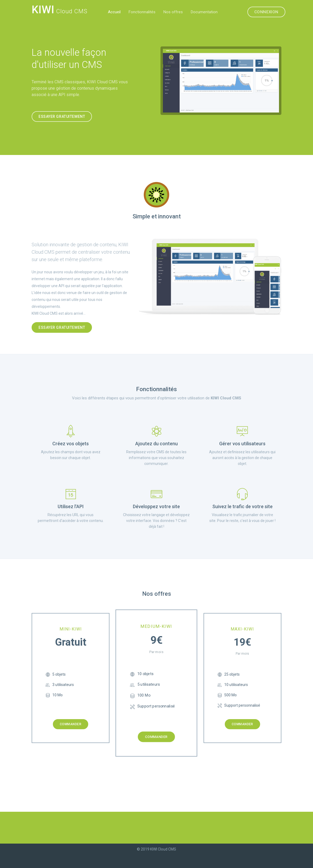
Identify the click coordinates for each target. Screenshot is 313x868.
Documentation (204, 12)
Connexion (266, 12)
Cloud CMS (60, 11)
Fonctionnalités (142, 12)
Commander (71, 724)
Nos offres (173, 12)
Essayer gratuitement (62, 116)
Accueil (114, 12)
